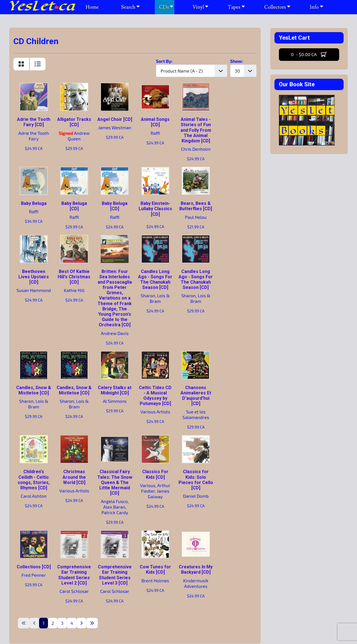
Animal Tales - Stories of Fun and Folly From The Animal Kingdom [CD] (196, 130)
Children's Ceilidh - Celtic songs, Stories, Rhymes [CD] (34, 480)
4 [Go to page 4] (72, 623)
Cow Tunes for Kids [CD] (155, 569)
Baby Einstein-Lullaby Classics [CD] (155, 209)
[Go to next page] (81, 623)
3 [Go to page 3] (62, 623)
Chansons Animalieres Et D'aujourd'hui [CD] (196, 396)
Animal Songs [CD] (155, 122)
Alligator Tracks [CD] (74, 122)
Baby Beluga (34, 203)
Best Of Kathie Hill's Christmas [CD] (74, 277)
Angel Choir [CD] (115, 119)
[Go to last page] (92, 623)
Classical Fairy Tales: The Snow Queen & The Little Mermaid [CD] (115, 482)
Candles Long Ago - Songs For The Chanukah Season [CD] (155, 280)
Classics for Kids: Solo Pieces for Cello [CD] (196, 480)
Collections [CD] (34, 567)
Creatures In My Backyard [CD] (196, 569)
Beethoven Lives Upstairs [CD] (34, 277)
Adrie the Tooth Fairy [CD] (34, 122)
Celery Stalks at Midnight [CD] (115, 390)
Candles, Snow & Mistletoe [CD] (34, 390)
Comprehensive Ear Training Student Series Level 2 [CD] (74, 575)
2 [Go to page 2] (53, 623)
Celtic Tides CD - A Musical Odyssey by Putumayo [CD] (155, 396)
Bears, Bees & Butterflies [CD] (196, 206)
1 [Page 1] (44, 623)
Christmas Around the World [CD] (74, 477)
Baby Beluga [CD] (74, 206)
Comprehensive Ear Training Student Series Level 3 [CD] (115, 575)
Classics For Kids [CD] (155, 474)
